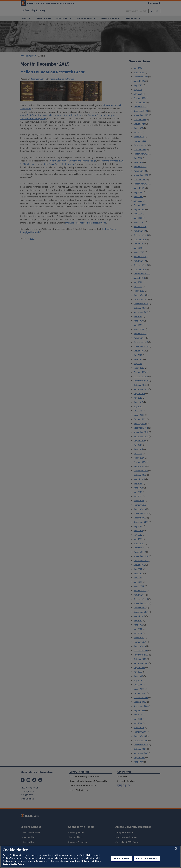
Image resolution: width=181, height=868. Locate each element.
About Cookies (121, 859)
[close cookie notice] (176, 849)
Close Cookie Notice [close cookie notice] (147, 859)
